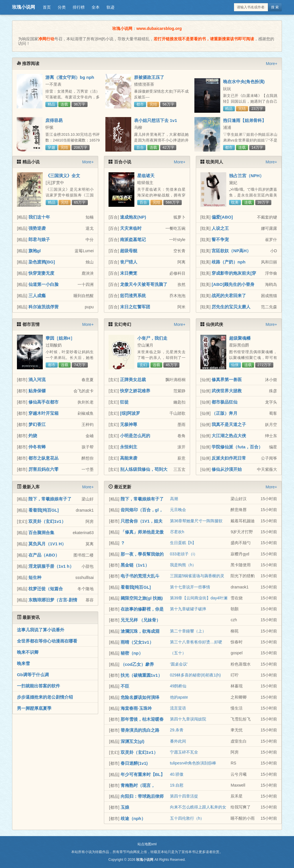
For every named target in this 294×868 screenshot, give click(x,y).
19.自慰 (177, 785)
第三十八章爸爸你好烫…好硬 (196, 642)
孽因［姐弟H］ (60, 338)
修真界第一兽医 (227, 379)
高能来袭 (129, 458)
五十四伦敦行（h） (187, 818)
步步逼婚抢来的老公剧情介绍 (45, 697)
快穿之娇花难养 (135, 391)
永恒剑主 (129, 447)
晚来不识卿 (28, 652)
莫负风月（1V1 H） (47, 544)
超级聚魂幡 (240, 338)
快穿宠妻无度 (41, 273)
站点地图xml (147, 844)
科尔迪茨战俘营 (43, 307)
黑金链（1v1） (135, 565)
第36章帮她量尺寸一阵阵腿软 (196, 521)
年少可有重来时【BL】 (143, 774)
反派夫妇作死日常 (229, 458)
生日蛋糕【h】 (183, 543)
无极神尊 (129, 424)
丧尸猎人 (129, 262)
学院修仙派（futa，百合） (237, 447)
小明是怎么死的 (135, 436)
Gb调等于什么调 (33, 675)
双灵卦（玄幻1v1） (47, 521)
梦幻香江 (37, 424)
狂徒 (124, 402)
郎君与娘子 (39, 239)
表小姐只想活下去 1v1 (155, 120)
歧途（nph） (133, 818)
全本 (96, 7)
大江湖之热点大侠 (229, 436)
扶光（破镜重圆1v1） (141, 675)
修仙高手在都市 (43, 402)
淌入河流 (37, 379)
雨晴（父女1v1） (137, 642)
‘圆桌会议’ (179, 664)
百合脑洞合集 (41, 533)
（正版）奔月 (225, 413)
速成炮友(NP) (133, 217)
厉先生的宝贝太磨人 (231, 307)
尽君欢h (177, 532)
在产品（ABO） (44, 555)
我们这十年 (39, 217)
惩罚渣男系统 (133, 296)
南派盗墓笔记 (133, 239)
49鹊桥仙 (178, 686)
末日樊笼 (129, 273)
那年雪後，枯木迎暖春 (142, 719)
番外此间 (178, 741)
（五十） (178, 653)
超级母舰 (129, 251)
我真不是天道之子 (229, 424)
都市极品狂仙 (225, 402)
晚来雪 (23, 663)
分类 (62, 7)
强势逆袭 (37, 228)
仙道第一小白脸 (43, 284)
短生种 (35, 577)
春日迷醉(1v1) (134, 763)
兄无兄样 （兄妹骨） (141, 620)
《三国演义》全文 (63, 176)
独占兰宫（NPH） (247, 176)
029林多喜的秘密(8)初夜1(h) (195, 675)
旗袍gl (35, 251)
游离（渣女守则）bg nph (70, 77)
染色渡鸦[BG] (42, 262)
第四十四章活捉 (184, 796)
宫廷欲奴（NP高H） (231, 251)
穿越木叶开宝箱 (43, 413)
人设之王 (220, 228)
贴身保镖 (37, 391)
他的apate (179, 697)
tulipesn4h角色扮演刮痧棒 (193, 763)
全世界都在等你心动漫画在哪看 (47, 641)
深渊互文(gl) (133, 741)
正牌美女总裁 (133, 379)
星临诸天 (146, 176)
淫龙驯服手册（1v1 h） (51, 566)
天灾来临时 (131, 228)
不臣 (125, 686)
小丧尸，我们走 (152, 338)
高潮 (174, 499)
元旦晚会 (178, 510)
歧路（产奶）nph (229, 262)
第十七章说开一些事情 (190, 587)
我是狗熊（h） (183, 565)
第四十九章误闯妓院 (188, 719)
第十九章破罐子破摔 (188, 609)
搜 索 (275, 7)
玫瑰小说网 (24, 7)
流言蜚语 (178, 708)
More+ (272, 64)
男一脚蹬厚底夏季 (34, 708)
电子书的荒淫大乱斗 (140, 576)
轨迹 (111, 7)
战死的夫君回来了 (229, 296)
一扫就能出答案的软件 (38, 686)
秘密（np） (132, 653)
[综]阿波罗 (130, 413)
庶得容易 (54, 120)
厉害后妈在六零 (43, 469)
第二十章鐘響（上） (188, 631)
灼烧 (33, 436)
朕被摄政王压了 (149, 77)
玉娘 (125, 807)
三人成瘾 (37, 296)
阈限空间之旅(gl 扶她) (142, 598)
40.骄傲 (177, 774)
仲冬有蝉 (37, 447)
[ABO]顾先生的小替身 (233, 284)
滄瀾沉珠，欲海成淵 (140, 631)
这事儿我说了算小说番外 (41, 630)
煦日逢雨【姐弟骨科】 (245, 120)
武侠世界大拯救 (227, 391)
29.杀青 (177, 730)
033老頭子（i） (184, 554)
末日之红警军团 (135, 307)
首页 (47, 7)
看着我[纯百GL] (44, 510)
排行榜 (79, 7)
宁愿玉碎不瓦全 (184, 752)
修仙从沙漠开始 (227, 469)
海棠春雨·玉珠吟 (136, 708)
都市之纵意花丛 (43, 458)
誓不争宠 (220, 239)
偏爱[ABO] (222, 217)
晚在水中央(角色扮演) (244, 82)
